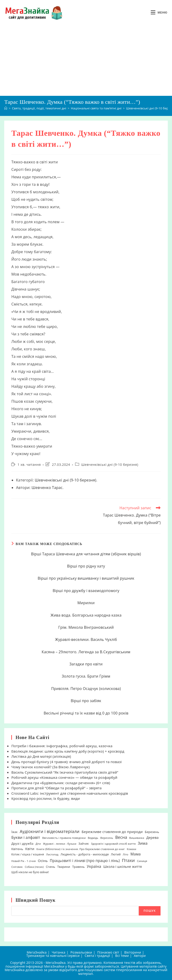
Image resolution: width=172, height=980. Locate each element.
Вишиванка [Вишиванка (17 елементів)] (137, 838)
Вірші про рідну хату (86, 566)
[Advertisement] (86, 61)
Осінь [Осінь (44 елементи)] (43, 861)
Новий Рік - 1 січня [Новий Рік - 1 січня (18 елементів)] (23, 861)
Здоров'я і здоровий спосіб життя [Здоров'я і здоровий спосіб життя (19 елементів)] (113, 844)
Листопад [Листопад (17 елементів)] (52, 854)
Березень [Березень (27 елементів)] (152, 832)
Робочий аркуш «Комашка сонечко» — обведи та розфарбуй (64, 777)
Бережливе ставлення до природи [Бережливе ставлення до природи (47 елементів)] (112, 832)
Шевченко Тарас (47, 488)
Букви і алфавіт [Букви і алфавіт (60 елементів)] (26, 837)
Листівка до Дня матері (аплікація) (41, 756)
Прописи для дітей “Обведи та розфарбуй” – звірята (56, 788)
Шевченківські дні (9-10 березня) (110, 465)
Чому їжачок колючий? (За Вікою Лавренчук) (50, 767)
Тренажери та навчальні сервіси (53, 956)
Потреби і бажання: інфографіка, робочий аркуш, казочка (62, 746)
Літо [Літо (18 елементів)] (126, 854)
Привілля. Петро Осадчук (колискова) (86, 689)
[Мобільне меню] (159, 13)
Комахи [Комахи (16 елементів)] (132, 849)
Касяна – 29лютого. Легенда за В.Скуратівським (86, 652)
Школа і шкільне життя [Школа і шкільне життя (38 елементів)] (123, 867)
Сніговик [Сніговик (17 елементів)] (17, 867)
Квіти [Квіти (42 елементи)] (30, 849)
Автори (140, 956)
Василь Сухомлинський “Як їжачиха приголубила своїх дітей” (65, 772)
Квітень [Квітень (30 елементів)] (17, 849)
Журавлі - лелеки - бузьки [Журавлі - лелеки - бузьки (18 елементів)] (60, 844)
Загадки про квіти (86, 664)
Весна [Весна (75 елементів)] (121, 837)
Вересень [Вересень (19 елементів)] (107, 838)
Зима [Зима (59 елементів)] (143, 843)
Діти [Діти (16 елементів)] (38, 844)
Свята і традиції (97, 956)
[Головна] (6, 108)
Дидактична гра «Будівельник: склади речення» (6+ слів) (61, 783)
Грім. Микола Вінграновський (86, 627)
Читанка (59, 952)
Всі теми (122, 956)
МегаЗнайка (37, 952)
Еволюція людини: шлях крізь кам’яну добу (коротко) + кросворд (68, 751)
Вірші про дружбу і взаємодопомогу (86, 591)
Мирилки (86, 603)
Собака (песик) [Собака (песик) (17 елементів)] (34, 867)
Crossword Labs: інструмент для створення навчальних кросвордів (70, 793)
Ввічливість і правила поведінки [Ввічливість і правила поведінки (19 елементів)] (64, 838)
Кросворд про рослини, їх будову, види (46, 798)
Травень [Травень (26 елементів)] (79, 867)
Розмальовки (81, 952)
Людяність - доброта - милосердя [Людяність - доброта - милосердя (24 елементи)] (85, 854)
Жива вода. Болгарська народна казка (86, 615)
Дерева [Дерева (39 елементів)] (152, 838)
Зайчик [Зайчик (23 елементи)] (84, 844)
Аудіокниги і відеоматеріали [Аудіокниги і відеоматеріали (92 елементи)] (49, 831)
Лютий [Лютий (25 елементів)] (116, 854)
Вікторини (133, 952)
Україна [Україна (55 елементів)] (94, 866)
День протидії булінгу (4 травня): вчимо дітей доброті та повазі (66, 762)
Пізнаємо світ (108, 952)
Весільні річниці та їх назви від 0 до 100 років (86, 713)
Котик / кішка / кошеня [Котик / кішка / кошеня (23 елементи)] (28, 854)
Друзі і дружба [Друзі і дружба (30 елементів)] (22, 844)
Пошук (150, 911)
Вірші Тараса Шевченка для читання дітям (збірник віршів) (86, 554)
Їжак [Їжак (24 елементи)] (14, 832)
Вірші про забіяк (86, 701)
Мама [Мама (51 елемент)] (135, 854)
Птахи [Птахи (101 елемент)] (128, 860)
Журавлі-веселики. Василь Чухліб (86, 639)
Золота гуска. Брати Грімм (86, 676)
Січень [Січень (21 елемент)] (51, 867)
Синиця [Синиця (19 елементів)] (142, 861)
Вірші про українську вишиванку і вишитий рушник (86, 578)
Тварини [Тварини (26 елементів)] (64, 867)
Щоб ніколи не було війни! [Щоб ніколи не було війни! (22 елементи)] (30, 872)
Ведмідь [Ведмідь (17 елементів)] (93, 838)
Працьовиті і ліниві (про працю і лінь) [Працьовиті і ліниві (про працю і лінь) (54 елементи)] (85, 861)
